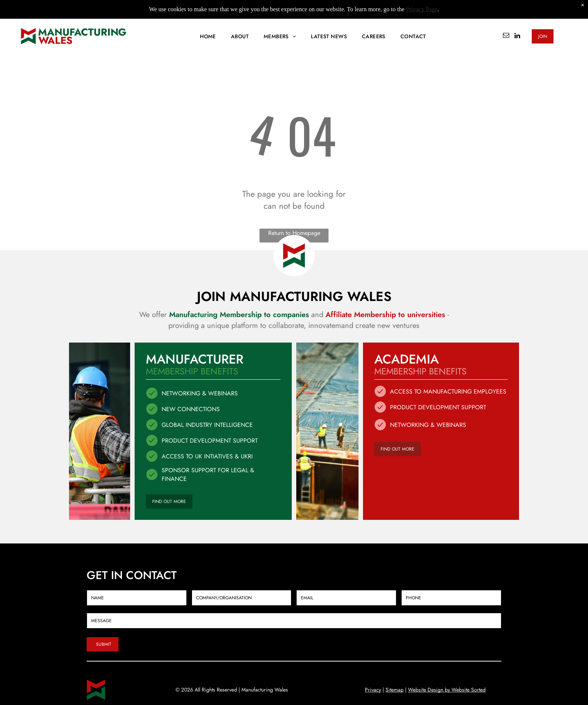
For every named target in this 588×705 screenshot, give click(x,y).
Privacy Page (422, 9)
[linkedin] (517, 36)
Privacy (373, 690)
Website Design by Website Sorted (447, 690)
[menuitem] (208, 36)
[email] (506, 36)
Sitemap (394, 690)
